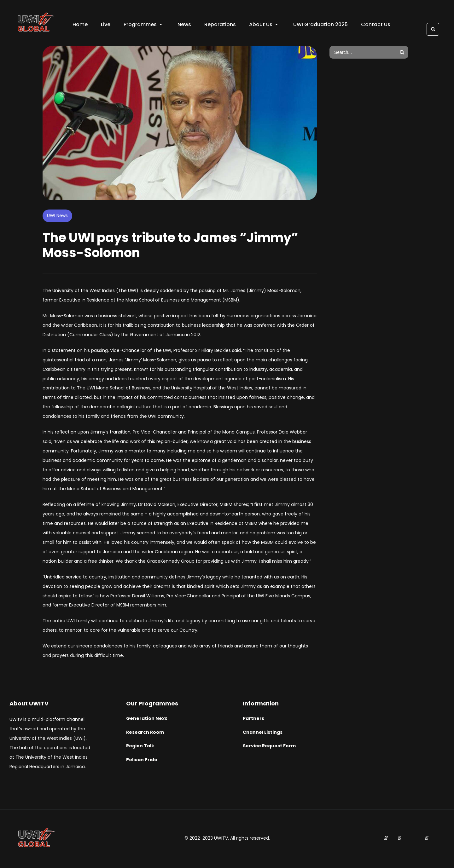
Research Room (145, 733)
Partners (253, 720)
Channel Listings (263, 733)
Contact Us (376, 25)
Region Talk (140, 747)
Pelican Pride (142, 761)
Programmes (143, 25)
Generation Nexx (147, 720)
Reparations (221, 25)
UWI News (57, 217)
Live (106, 25)
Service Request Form (269, 747)
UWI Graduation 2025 (321, 25)
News (185, 25)
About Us (264, 25)
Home (81, 25)
